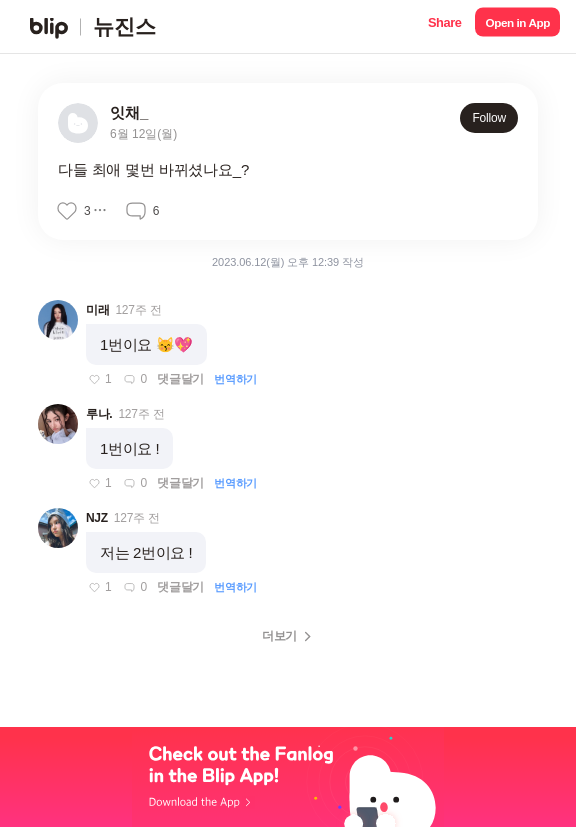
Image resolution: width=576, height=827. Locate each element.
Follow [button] (489, 118)
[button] (444, 26)
